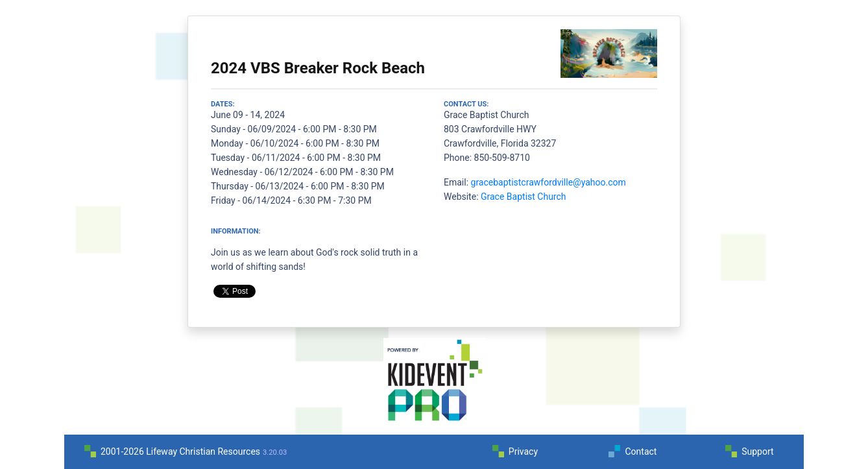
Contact (641, 451)
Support (757, 451)
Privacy (523, 451)
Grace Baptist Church (524, 197)
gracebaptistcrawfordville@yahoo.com (549, 182)
